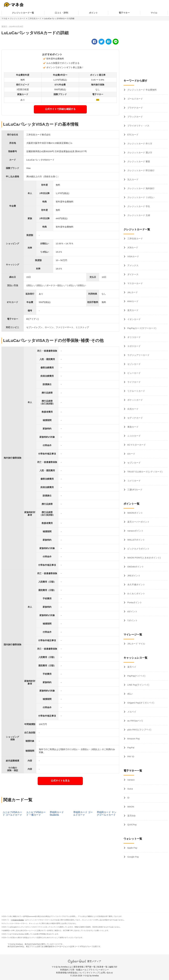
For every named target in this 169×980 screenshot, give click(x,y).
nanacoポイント (135, 531)
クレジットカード (18, 18)
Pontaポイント (134, 602)
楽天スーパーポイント (138, 522)
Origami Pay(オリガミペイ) (141, 703)
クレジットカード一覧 (23, 13)
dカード (131, 454)
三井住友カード (35, 18)
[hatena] (109, 42)
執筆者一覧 (102, 967)
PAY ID (131, 756)
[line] (116, 42)
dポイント (132, 611)
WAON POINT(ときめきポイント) (144, 558)
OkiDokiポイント (135, 567)
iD (128, 798)
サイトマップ (93, 973)
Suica (130, 789)
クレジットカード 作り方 (140, 144)
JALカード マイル (136, 644)
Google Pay (133, 857)
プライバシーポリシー (99, 970)
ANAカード (133, 301)
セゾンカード (134, 364)
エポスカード (134, 346)
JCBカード (133, 247)
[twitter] (101, 42)
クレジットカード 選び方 (140, 153)
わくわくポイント (136, 593)
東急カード (133, 427)
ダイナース (133, 274)
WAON (130, 807)
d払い (130, 694)
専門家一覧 (90, 967)
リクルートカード (136, 391)
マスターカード (135, 283)
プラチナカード (135, 108)
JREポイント (134, 576)
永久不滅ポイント (136, 585)
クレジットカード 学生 (138, 206)
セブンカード (134, 463)
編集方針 (113, 967)
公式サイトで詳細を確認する (60, 109)
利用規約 (64, 970)
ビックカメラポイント (138, 549)
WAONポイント (135, 513)
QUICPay (132, 825)
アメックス (133, 265)
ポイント (93, 13)
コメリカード (134, 481)
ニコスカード (134, 436)
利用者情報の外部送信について (70, 973)
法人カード (133, 179)
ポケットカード (135, 400)
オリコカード (134, 337)
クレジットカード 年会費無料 (142, 90)
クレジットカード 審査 (138, 161)
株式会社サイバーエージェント (58, 946)
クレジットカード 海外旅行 (141, 188)
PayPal (131, 748)
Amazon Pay (133, 739)
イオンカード (134, 319)
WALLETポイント (136, 540)
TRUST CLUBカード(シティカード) (145, 472)
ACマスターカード (136, 445)
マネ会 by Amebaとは (62, 967)
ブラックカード (135, 117)
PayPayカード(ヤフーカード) (142, 328)
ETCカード (133, 135)
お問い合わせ (107, 973)
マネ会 (4, 18)
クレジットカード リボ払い (141, 197)
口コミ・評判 (61, 13)
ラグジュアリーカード (138, 355)
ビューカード (134, 373)
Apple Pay (132, 848)
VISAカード (133, 256)
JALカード (132, 292)
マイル (154, 13)
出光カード (133, 409)
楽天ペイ (131, 667)
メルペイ (131, 712)
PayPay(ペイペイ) (136, 676)
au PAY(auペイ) (135, 721)
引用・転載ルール (78, 970)
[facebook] (94, 42)
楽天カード (133, 310)
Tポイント (132, 620)
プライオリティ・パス (138, 126)
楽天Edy (131, 816)
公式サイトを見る (60, 781)
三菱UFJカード (135, 490)
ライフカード (134, 382)
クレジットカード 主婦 (138, 215)
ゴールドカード (135, 99)
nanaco (131, 780)
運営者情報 (78, 967)
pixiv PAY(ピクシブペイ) (139, 730)
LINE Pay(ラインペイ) (138, 685)
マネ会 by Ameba (17, 920)
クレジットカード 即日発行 (141, 170)
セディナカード (135, 418)
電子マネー (124, 13)
